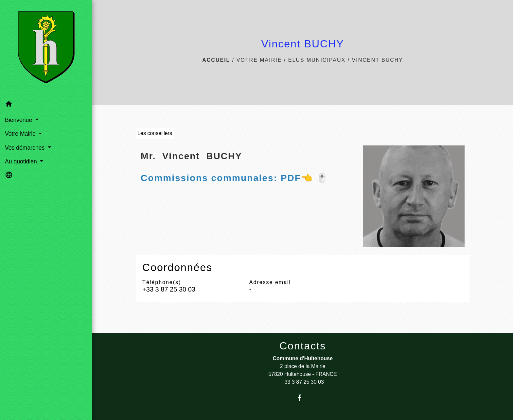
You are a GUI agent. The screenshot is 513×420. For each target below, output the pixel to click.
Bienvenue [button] (19, 120)
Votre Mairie (259, 60)
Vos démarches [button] (26, 148)
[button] (46, 105)
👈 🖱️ (234, 178)
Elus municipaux (317, 60)
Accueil (216, 60)
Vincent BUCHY (378, 60)
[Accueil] (46, 49)
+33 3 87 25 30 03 (169, 289)
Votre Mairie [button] (21, 134)
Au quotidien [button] (22, 161)
